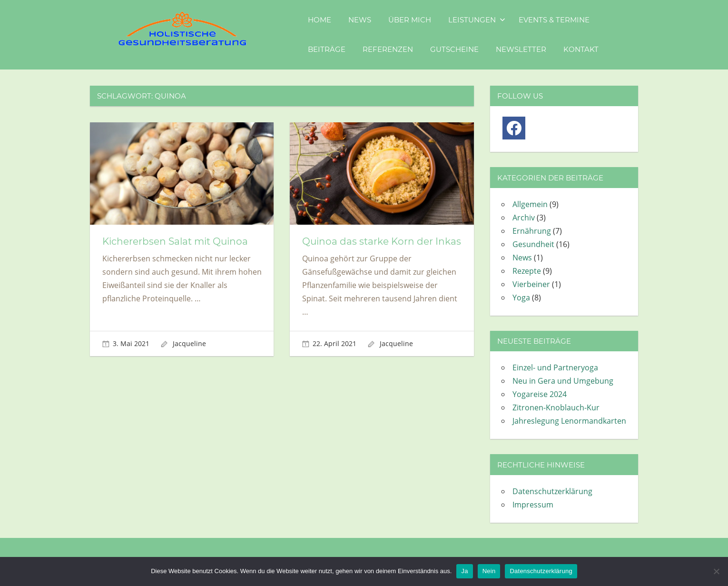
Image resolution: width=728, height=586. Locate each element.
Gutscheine (454, 49)
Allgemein (530, 204)
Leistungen (477, 20)
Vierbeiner (531, 284)
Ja (464, 571)
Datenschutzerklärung (552, 491)
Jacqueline (189, 343)
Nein (489, 571)
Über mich (410, 20)
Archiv (524, 218)
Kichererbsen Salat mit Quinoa (175, 241)
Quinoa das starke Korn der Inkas (382, 241)
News (360, 20)
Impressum (533, 505)
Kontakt (581, 49)
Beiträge (327, 49)
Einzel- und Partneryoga (555, 367)
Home (320, 20)
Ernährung (532, 231)
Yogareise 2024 (540, 394)
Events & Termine (554, 20)
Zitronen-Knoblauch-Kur (556, 407)
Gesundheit (533, 244)
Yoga (521, 298)
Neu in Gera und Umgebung (563, 381)
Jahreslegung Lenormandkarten (569, 421)
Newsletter (521, 49)
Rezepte (527, 271)
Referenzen (388, 49)
